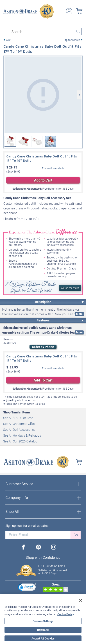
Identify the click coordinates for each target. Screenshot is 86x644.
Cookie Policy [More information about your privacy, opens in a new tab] (66, 614)
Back (8, 40)
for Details (72, 40)
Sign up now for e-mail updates (27, 526)
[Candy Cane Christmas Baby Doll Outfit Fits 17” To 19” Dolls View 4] (51, 141)
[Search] (45, 31)
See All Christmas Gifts (19, 424)
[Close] (81, 600)
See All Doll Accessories (19, 430)
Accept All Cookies (43, 638)
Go (76, 535)
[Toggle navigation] (5, 24)
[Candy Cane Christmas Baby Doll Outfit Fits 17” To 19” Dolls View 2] (24, 141)
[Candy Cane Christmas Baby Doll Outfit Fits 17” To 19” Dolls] (43, 95)
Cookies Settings (43, 621)
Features (43, 320)
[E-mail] (38, 535)
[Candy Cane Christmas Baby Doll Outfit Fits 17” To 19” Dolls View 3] (37, 141)
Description (43, 302)
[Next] (79, 95)
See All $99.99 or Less (18, 418)
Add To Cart (43, 380)
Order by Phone (43, 347)
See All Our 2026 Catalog (20, 441)
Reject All (43, 630)
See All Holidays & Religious (22, 435)
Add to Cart (43, 180)
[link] (27, 588)
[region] (43, 619)
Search (78, 31)
